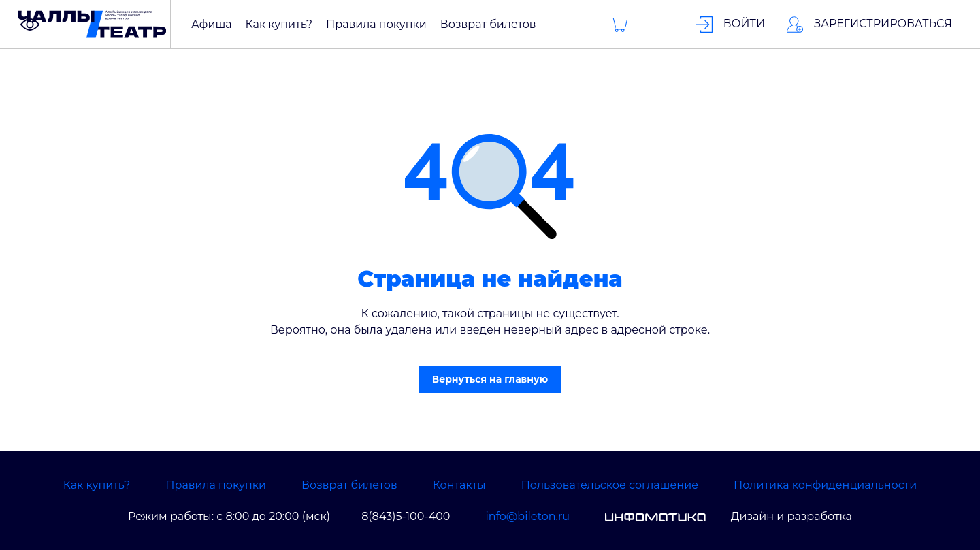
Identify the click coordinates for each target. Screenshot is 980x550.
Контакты (459, 485)
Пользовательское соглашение (610, 485)
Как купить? (97, 485)
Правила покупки (216, 485)
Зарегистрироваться (869, 25)
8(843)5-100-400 (406, 516)
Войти (731, 25)
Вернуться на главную (490, 379)
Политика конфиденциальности (825, 485)
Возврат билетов (349, 485)
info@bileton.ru (527, 516)
